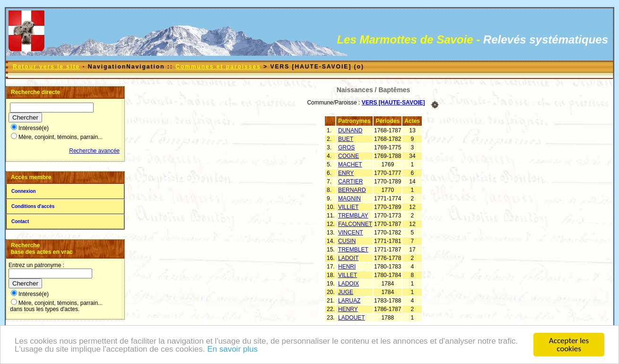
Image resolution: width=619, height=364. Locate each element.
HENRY (348, 309)
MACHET (350, 165)
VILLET (348, 275)
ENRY (346, 173)
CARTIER (350, 182)
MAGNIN (349, 199)
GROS (346, 147)
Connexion (24, 191)
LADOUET (352, 318)
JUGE (346, 292)
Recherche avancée (94, 151)
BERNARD (352, 190)
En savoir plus (232, 353)
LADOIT (348, 258)
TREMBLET (353, 250)
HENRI (347, 267)
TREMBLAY (353, 216)
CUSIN (347, 241)
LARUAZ (349, 301)
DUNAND (350, 130)
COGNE (349, 156)
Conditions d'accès (33, 206)
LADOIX (349, 284)
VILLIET (348, 207)
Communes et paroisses (218, 67)
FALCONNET (355, 224)
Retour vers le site (46, 67)
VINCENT (351, 233)
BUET (346, 139)
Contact (20, 221)
